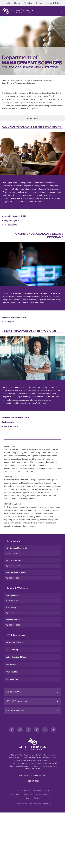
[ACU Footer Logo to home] (32, 744)
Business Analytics (10, 422)
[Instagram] (20, 730)
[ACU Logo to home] (18, 11)
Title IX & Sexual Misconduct (46, 794)
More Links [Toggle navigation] (44, 118)
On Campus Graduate (16, 573)
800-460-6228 (13, 554)
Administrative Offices (16, 657)
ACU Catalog (12, 650)
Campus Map (12, 672)
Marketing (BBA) (9, 225)
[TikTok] (53, 730)
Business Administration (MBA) (16, 418)
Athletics (28, 3)
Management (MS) (10, 426)
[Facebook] (12, 730)
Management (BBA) (11, 221)
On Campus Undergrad (17, 548)
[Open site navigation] (61, 11)
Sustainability (27, 794)
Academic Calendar (15, 642)
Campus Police (13, 595)
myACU (7, 3)
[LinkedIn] (45, 730)
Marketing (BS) (9, 322)
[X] (28, 730)
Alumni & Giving (53, 3)
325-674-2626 (13, 613)
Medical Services (14, 620)
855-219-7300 (13, 566)
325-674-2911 (13, 601)
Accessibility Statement (23, 790)
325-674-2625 (13, 625)
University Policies (33, 798)
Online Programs (14, 560)
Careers (39, 3)
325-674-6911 (13, 578)
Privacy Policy (14, 794)
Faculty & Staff (13, 679)
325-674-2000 (32, 781)
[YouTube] (37, 730)
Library (17, 3)
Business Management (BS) (14, 318)
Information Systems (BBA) (14, 216)
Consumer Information (43, 790)
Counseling (11, 607)
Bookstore (11, 664)
